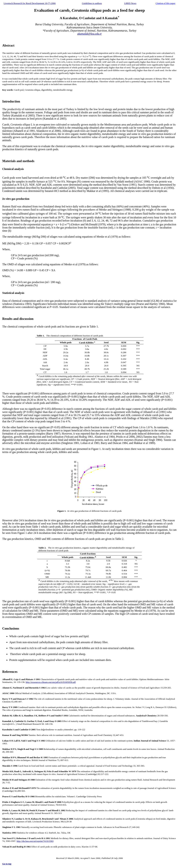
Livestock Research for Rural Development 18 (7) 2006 (30, 3)
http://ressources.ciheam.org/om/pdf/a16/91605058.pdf (51, 682)
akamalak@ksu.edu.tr (89, 34)
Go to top (7, 864)
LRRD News (130, 3)
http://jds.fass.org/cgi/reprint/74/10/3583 (35, 841)
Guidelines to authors (92, 3)
